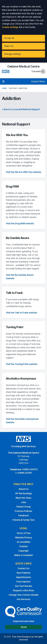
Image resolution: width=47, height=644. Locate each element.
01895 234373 (30, 469)
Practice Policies (23, 511)
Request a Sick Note (24, 590)
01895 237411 (25, 473)
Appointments (24, 577)
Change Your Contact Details (24, 595)
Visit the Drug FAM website (20, 223)
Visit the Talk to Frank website (21, 313)
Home (4, 88)
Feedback (24, 515)
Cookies (23, 546)
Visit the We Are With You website (23, 172)
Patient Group (24, 507)
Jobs (24, 502)
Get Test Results (24, 586)
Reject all (9, 46)
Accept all (9, 38)
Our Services (23, 599)
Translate (38, 71)
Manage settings (12, 54)
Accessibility (23, 542)
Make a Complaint (24, 555)
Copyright (23, 551)
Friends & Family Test (24, 520)
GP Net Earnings (23, 493)
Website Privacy (23, 538)
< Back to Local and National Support (21, 109)
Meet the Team (23, 498)
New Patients (24, 573)
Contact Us (23, 568)
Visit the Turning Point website (22, 364)
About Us (24, 489)
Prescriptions (23, 582)
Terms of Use (24, 533)
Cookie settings (10, 27)
